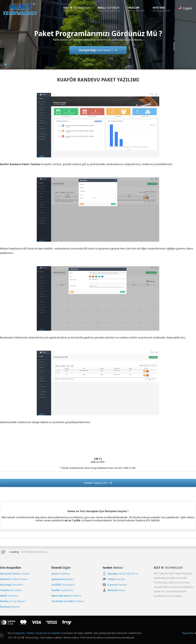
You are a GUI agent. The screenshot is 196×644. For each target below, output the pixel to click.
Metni (63, 579)
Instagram (19, 633)
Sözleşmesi (63, 585)
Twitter (30, 633)
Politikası (61, 574)
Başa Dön (188, 633)
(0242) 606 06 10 (123, 574)
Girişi (116, 590)
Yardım (116, 579)
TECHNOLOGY (76, 9)
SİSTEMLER (109, 9)
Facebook (41, 633)
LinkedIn (56, 633)
